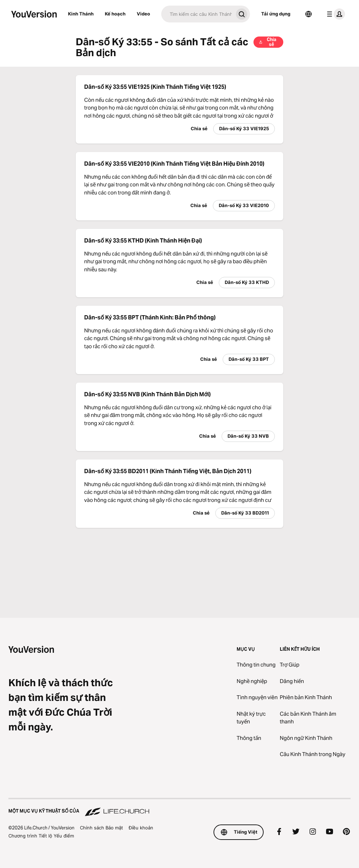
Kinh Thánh (81, 14)
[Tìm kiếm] (197, 14)
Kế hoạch (115, 14)
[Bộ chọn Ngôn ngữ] (309, 14)
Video (143, 14)
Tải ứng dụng (276, 14)
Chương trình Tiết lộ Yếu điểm (41, 836)
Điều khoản (141, 828)
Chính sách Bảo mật (101, 828)
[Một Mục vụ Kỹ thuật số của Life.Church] (179, 808)
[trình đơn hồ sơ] (334, 14)
